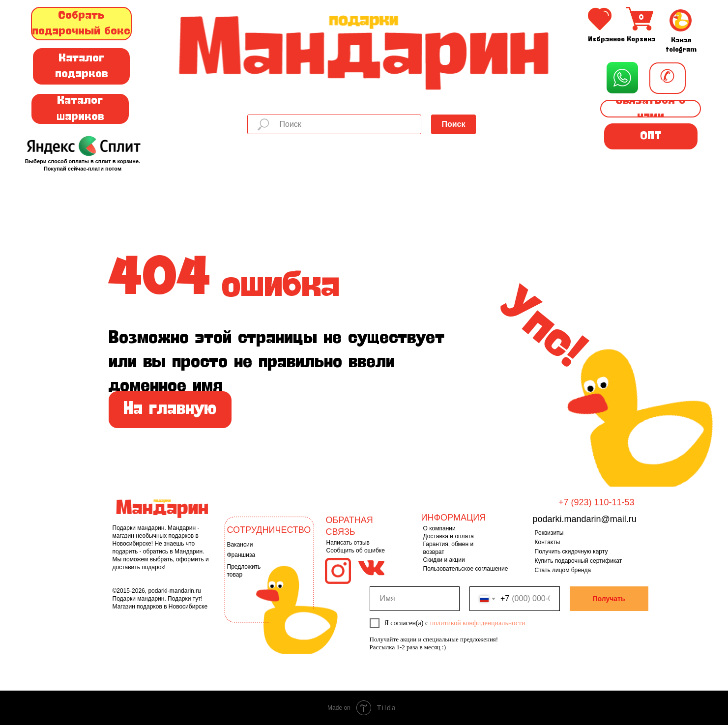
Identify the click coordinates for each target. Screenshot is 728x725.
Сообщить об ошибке (356, 551)
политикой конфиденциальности (478, 623)
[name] (415, 599)
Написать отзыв (348, 543)
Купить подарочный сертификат (579, 561)
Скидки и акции (444, 560)
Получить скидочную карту (571, 551)
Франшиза (241, 555)
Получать (609, 599)
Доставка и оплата (449, 536)
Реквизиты (549, 533)
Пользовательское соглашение (466, 569)
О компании (439, 528)
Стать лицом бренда (563, 570)
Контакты (548, 542)
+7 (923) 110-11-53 (597, 502)
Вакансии (240, 545)
